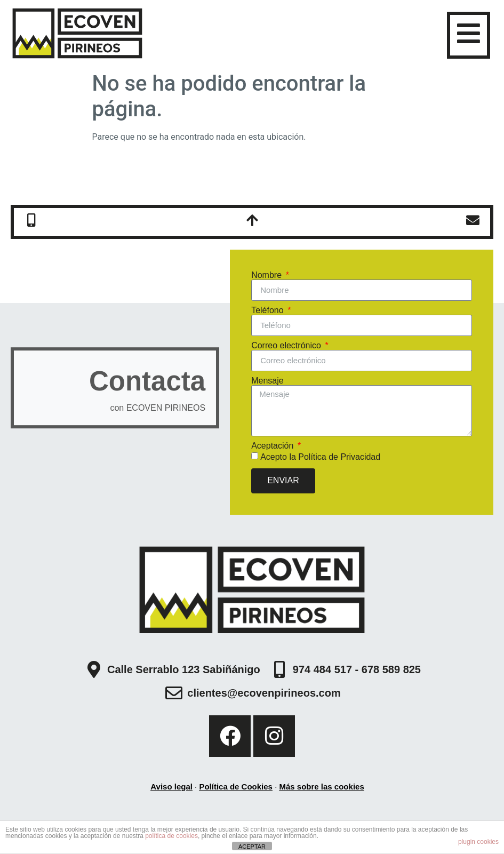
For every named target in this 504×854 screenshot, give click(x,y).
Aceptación (274, 446)
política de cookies (171, 836)
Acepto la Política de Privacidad (320, 456)
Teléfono (269, 310)
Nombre (267, 275)
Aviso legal (171, 787)
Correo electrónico (287, 346)
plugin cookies (478, 842)
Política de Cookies (236, 787)
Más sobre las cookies (321, 787)
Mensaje (267, 381)
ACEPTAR (252, 847)
